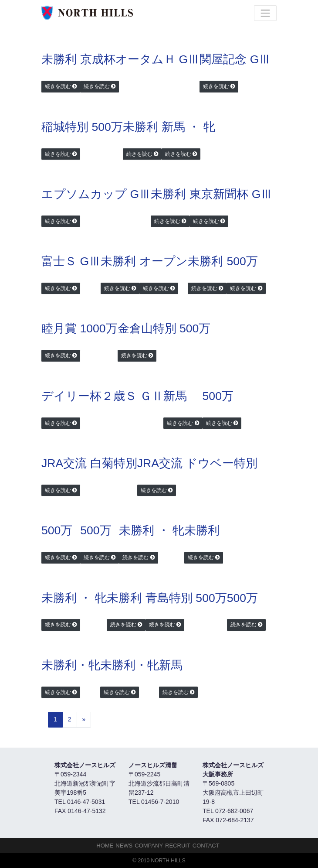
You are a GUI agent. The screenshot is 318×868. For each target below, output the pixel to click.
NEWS (124, 846)
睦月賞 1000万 (79, 328)
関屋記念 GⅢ (235, 59)
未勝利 (59, 59)
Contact (206, 846)
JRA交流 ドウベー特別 (198, 463)
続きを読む (58, 86)
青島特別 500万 (186, 598)
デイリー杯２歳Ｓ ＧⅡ (102, 396)
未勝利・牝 (71, 665)
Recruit (178, 846)
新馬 (175, 396)
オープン (164, 261)
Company (149, 846)
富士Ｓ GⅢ (71, 261)
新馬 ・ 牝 (188, 127)
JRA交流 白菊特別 (89, 463)
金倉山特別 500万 (164, 328)
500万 (242, 261)
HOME (105, 846)
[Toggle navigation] (265, 13)
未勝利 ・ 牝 (152, 530)
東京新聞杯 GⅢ (231, 194)
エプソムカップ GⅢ (96, 194)
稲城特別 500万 (82, 127)
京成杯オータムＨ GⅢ (140, 59)
